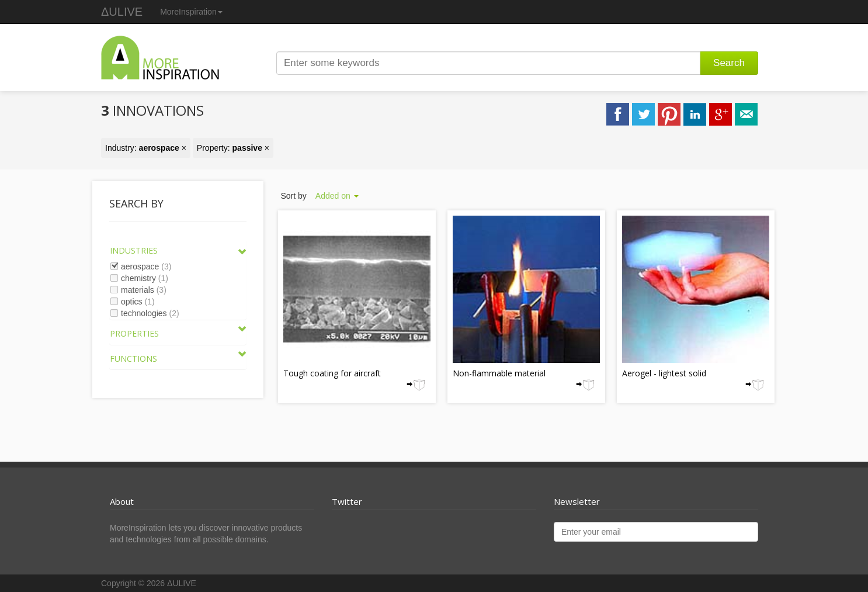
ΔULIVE (122, 12)
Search (729, 63)
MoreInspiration (191, 12)
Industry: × (146, 148)
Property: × (233, 148)
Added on (337, 196)
